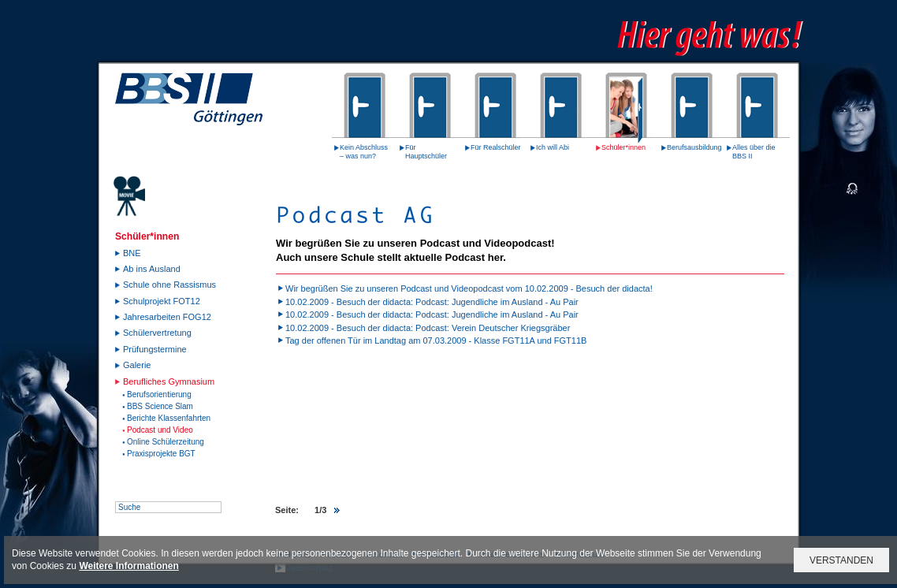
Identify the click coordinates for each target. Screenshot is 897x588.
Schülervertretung (157, 333)
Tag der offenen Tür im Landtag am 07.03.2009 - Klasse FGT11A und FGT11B (436, 341)
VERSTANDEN (841, 560)
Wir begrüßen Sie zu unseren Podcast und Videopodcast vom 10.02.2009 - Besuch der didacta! (469, 288)
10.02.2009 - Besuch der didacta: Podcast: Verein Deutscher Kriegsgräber (428, 328)
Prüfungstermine (155, 349)
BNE (132, 253)
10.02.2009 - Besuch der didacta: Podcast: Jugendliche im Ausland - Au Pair (432, 302)
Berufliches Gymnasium (169, 381)
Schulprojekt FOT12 (162, 301)
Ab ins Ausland (152, 269)
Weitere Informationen (128, 566)
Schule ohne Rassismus (169, 285)
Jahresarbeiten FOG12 (167, 317)
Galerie (137, 365)
